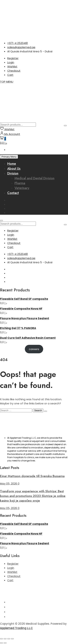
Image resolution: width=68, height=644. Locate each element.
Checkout (14, 71)
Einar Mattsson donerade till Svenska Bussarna (32, 476)
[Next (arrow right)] (5, 643)
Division (13, 173)
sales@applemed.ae (21, 47)
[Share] (9, 639)
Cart (10, 75)
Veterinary (22, 188)
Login (11, 62)
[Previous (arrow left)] (1, 643)
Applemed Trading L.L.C (16, 628)
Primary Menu (9, 157)
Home (12, 164)
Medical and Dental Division (34, 178)
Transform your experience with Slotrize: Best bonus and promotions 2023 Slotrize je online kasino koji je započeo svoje (33, 496)
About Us (14, 169)
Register (13, 58)
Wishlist (12, 66)
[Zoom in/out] (1, 639)
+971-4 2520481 (18, 43)
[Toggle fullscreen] (5, 639)
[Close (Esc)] (12, 639)
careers (34, 349)
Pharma (20, 183)
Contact (13, 193)
